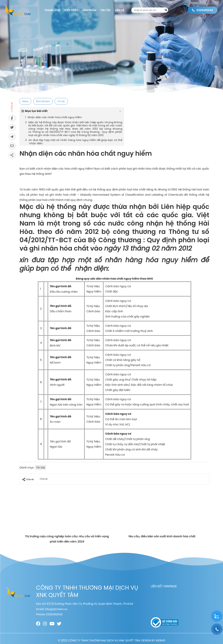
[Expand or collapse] (120, 111)
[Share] (12, 155)
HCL (128, 424)
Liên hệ (120, 10)
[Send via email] (12, 146)
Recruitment (43, 101)
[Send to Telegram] (12, 137)
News (25, 101)
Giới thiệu (71, 10)
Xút (122, 424)
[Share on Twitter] (12, 127)
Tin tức (106, 10)
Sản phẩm (89, 10)
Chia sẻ (28, 479)
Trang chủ (52, 10)
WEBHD (160, 640)
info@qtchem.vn (56, 609)
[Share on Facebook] (12, 118)
